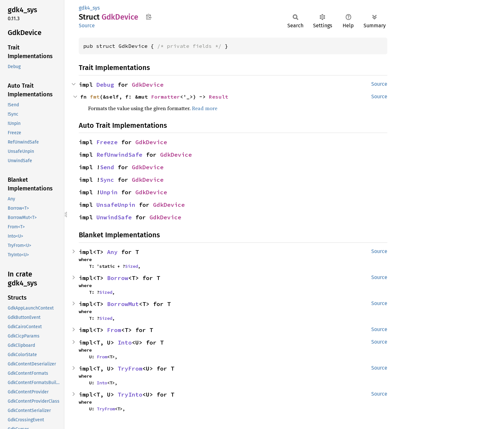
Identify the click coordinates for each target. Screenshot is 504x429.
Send (107, 167)
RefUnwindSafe (119, 155)
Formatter (166, 97)
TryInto (130, 394)
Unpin (109, 192)
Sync (107, 180)
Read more (205, 108)
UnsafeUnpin (116, 205)
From (114, 330)
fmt (95, 97)
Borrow (118, 278)
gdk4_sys (89, 8)
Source (87, 26)
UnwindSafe (114, 217)
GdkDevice (148, 85)
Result (219, 97)
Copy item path (149, 17)
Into (125, 342)
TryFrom (130, 368)
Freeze (107, 142)
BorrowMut (123, 304)
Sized (131, 266)
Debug (105, 85)
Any (112, 252)
